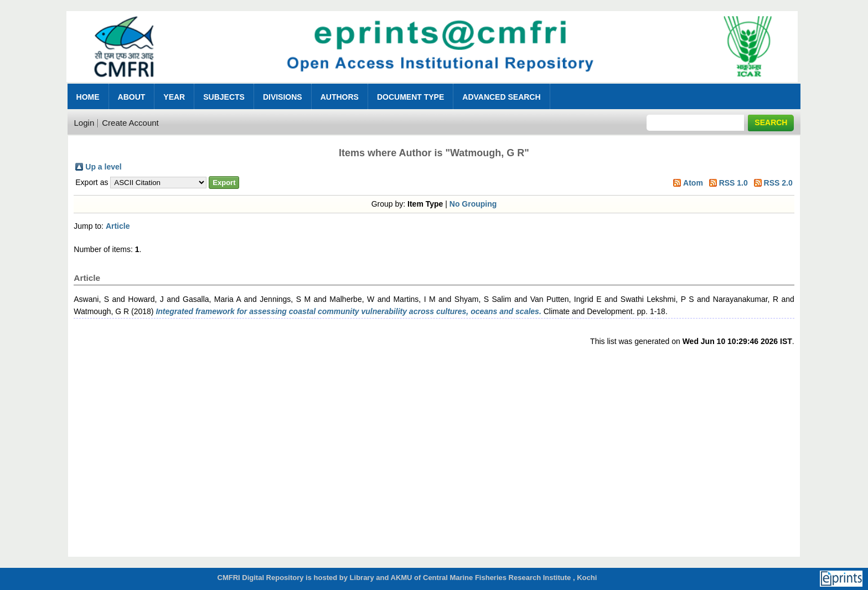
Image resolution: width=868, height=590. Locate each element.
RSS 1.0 (733, 183)
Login (84, 123)
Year (174, 97)
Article (118, 226)
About (132, 97)
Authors (340, 97)
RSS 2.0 (778, 183)
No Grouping (473, 204)
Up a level (103, 167)
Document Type (410, 97)
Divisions (283, 97)
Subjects (224, 97)
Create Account (130, 123)
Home (88, 97)
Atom (693, 183)
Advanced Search (501, 97)
